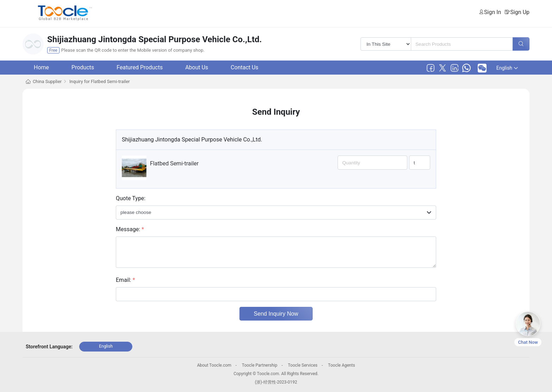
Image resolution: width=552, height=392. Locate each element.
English (507, 68)
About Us (197, 67)
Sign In (493, 12)
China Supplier (47, 81)
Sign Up (520, 12)
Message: (130, 229)
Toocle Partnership (260, 365)
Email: (125, 280)
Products (83, 67)
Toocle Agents (341, 365)
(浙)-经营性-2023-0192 (276, 382)
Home (41, 67)
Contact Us (244, 67)
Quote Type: (131, 198)
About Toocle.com (214, 365)
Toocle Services (303, 365)
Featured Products (140, 67)
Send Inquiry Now (276, 314)
